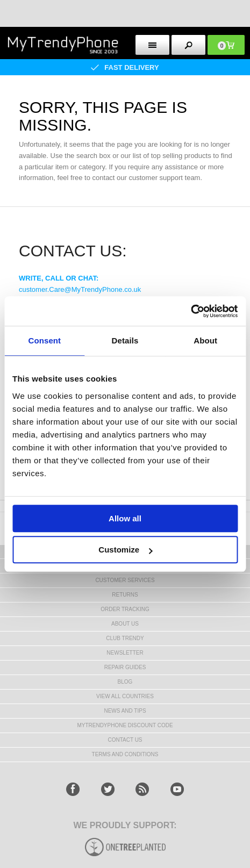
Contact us (125, 740)
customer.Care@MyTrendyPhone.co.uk (80, 289)
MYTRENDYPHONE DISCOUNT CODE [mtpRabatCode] (125, 725)
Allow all (125, 518)
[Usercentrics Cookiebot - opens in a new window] (191, 311)
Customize (125, 550)
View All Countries (125, 696)
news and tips (125, 711)
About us (125, 624)
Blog (125, 682)
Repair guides (125, 667)
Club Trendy (125, 638)
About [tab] (205, 340)
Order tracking (125, 609)
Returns (125, 595)
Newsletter (125, 653)
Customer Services (125, 580)
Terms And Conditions (125, 754)
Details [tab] (125, 340)
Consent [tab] (44, 340)
